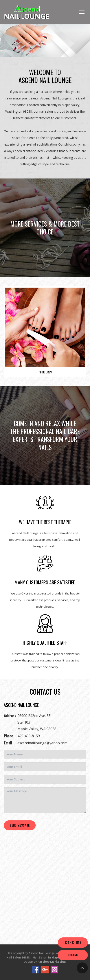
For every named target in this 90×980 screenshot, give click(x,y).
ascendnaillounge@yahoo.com (42, 743)
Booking (73, 955)
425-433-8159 (29, 736)
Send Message (20, 825)
